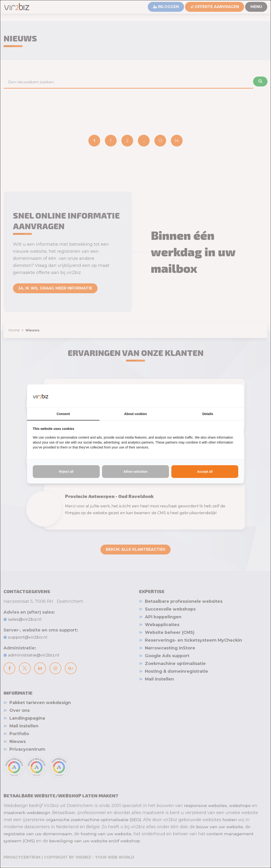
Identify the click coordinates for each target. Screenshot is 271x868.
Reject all (66, 472)
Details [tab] (208, 414)
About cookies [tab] (135, 414)
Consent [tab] (63, 414)
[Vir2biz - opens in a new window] (232, 396)
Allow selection (135, 472)
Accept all (205, 472)
